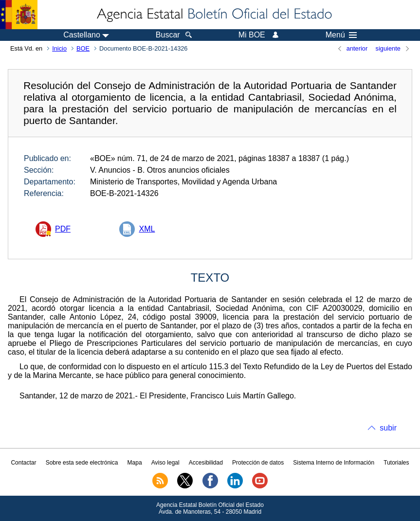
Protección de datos (258, 463)
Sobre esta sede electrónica (82, 463)
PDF (63, 229)
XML (147, 229)
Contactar (23, 463)
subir (388, 428)
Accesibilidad (206, 463)
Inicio (59, 48)
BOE (83, 48)
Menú (341, 35)
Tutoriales (396, 463)
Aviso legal (165, 463)
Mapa (135, 463)
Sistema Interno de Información (334, 463)
